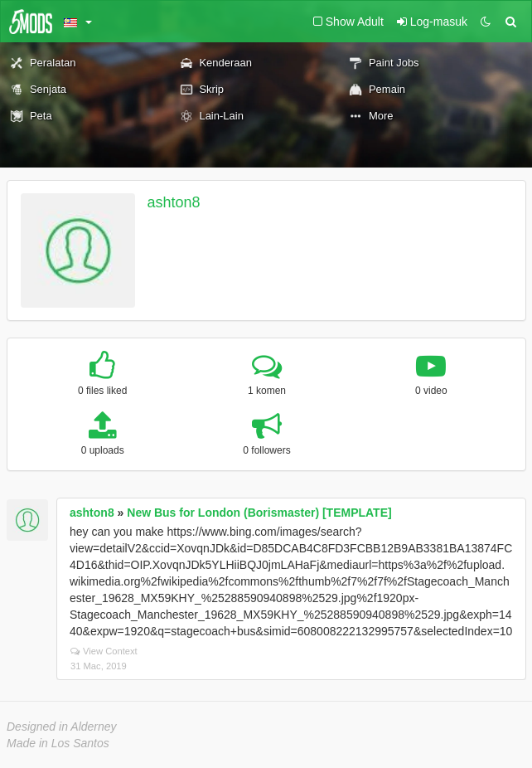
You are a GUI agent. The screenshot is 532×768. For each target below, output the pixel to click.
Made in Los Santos (58, 743)
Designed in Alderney (62, 727)
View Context (104, 651)
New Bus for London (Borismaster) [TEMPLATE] (259, 513)
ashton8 (174, 202)
